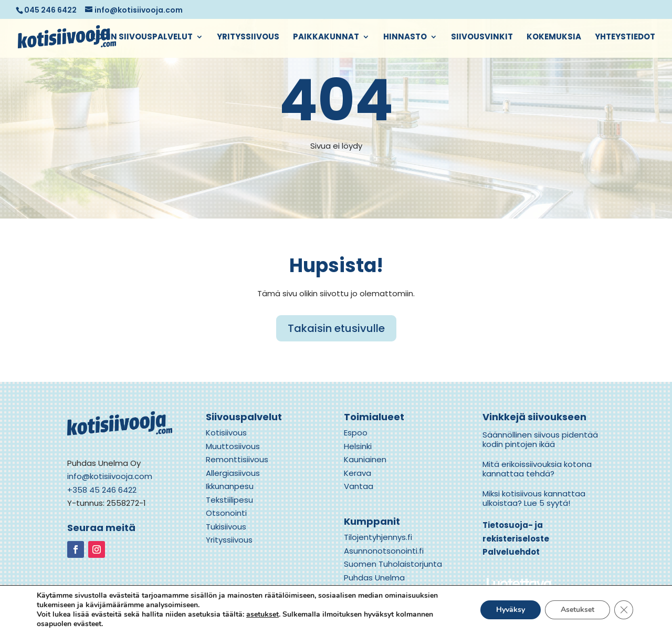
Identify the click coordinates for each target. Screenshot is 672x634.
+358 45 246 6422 (102, 490)
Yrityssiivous (248, 38)
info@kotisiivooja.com (110, 476)
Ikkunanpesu (230, 486)
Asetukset (577, 610)
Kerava (358, 473)
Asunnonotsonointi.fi (384, 551)
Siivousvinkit (482, 38)
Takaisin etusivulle (336, 328)
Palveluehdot (511, 552)
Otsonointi (226, 513)
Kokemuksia (554, 38)
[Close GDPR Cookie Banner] (624, 610)
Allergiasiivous (233, 473)
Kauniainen (365, 459)
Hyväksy (511, 610)
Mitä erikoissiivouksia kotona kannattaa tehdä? (537, 469)
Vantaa (359, 486)
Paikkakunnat (326, 38)
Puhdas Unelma (374, 578)
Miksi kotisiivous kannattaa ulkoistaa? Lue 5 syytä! (534, 498)
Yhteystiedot (625, 38)
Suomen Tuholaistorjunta (393, 564)
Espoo (356, 433)
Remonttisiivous (237, 459)
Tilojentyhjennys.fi (378, 537)
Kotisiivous (226, 433)
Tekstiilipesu (229, 500)
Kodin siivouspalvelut (141, 38)
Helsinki (358, 446)
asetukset (262, 615)
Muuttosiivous (233, 446)
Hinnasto (405, 38)
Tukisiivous (226, 527)
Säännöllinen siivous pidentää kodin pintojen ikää (540, 439)
